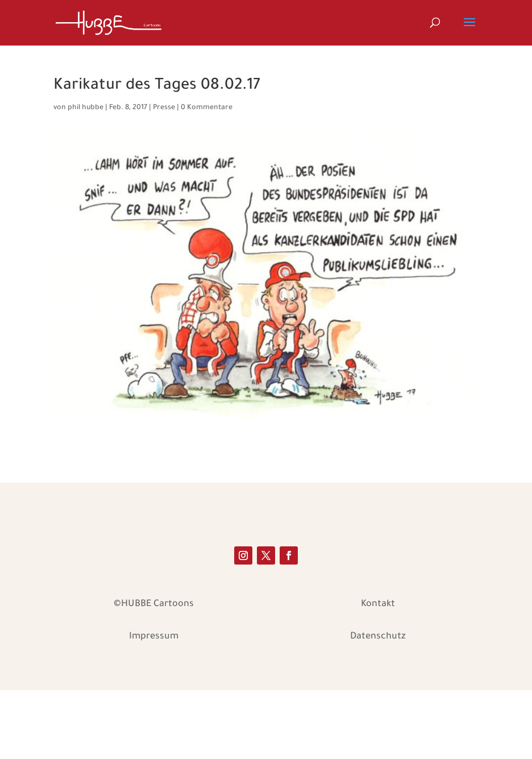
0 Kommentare (207, 108)
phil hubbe (86, 108)
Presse (164, 108)
